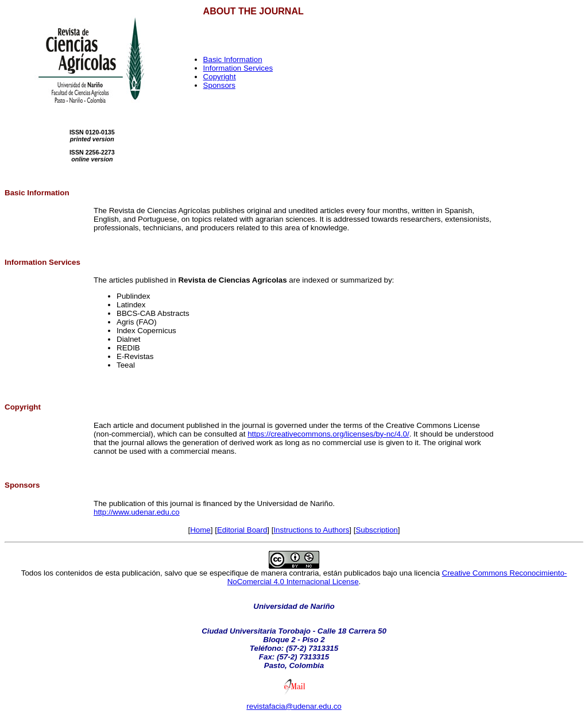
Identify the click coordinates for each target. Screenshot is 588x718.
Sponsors (219, 85)
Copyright (220, 77)
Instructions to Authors (311, 530)
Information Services (238, 68)
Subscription (376, 530)
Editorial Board (242, 530)
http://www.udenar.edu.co (137, 512)
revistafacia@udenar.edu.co (294, 706)
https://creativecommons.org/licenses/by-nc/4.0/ (328, 434)
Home (200, 530)
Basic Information (233, 59)
